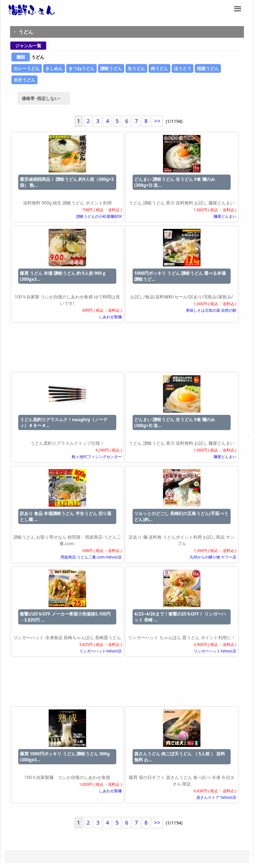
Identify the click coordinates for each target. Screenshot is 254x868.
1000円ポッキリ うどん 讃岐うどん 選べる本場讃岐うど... (180, 276)
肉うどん (159, 68)
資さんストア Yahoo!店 (216, 797)
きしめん (54, 68)
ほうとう (183, 68)
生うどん (136, 68)
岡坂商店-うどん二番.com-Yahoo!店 (91, 557)
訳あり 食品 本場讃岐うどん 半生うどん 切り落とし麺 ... (66, 516)
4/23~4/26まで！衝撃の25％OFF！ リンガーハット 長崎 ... (180, 617)
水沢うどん (24, 80)
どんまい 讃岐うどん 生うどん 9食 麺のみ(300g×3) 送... (175, 182)
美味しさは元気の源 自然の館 (211, 310)
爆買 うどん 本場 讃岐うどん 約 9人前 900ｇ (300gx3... (63, 276)
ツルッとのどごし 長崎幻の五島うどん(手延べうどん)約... (181, 516)
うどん (26, 32)
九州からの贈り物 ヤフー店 (213, 557)
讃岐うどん (111, 68)
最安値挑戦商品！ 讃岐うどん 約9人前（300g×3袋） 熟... (67, 182)
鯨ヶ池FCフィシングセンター (97, 457)
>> (157, 121)
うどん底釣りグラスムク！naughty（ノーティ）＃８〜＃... (64, 422)
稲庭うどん (208, 68)
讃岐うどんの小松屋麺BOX (99, 216)
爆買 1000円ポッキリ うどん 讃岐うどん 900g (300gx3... (65, 757)
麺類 (21, 57)
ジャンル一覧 (28, 46)
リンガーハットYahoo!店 (101, 651)
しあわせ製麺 (110, 317)
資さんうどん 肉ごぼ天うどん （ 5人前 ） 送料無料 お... (180, 757)
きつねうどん (81, 68)
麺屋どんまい (225, 216)
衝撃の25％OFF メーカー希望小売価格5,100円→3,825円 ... (65, 617)
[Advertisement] (127, 348)
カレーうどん (27, 68)
